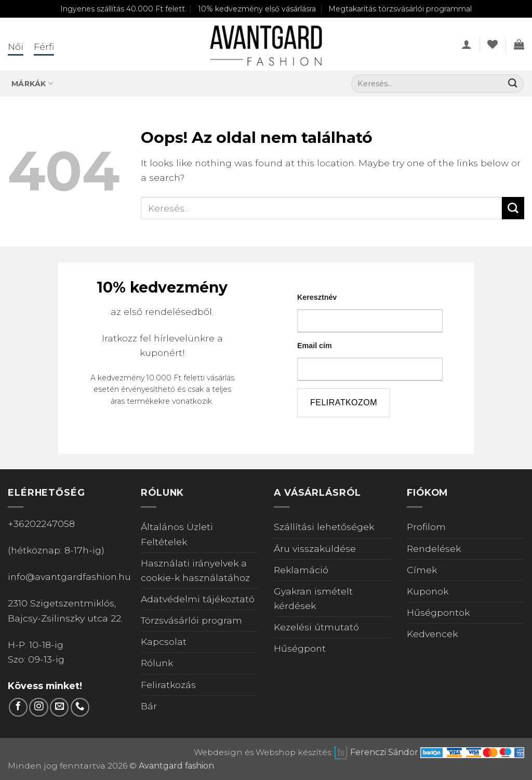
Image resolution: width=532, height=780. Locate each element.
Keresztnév (317, 297)
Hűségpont (300, 648)
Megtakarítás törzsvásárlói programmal (400, 9)
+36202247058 (41, 524)
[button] (467, 44)
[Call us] (80, 707)
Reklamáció (301, 570)
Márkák (32, 83)
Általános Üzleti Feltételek (177, 534)
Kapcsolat (164, 642)
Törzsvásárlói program (191, 620)
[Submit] (513, 84)
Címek (422, 570)
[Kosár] (519, 44)
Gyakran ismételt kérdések (313, 598)
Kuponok (428, 591)
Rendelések (434, 548)
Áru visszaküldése (315, 548)
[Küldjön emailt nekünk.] (59, 707)
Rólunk (157, 663)
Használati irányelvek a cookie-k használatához (195, 570)
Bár (149, 706)
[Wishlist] (493, 44)
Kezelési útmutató (316, 627)
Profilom (426, 527)
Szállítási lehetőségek (324, 527)
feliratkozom (344, 402)
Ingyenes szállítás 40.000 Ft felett (123, 9)
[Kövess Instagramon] (38, 707)
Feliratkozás (168, 685)
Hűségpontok (438, 612)
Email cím (315, 346)
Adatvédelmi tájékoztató (198, 599)
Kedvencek (432, 634)
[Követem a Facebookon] (18, 707)
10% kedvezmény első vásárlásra (257, 9)
